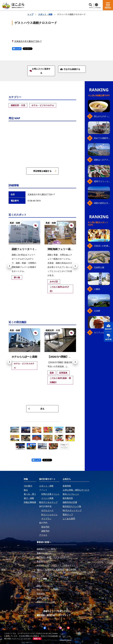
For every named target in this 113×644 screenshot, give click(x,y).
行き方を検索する (70, 69)
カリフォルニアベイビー (102, 333)
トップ (30, 14)
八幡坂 (97, 289)
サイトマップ (64, 615)
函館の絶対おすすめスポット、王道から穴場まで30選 (102, 203)
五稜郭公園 (99, 267)
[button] (10, 266)
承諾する (37, 639)
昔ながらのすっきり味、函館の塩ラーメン (102, 116)
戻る (36, 409)
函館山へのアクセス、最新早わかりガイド (102, 160)
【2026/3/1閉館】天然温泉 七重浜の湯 (70, 357)
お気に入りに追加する (40, 71)
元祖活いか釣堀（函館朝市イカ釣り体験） (102, 246)
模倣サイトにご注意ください (57, 611)
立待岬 (97, 311)
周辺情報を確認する (45, 171)
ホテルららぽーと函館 (24, 357)
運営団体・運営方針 (46, 615)
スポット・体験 (45, 14)
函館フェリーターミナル (26, 249)
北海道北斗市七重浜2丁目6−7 (28, 41)
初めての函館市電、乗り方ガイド (102, 138)
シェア (17, 49)
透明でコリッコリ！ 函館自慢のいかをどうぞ (102, 181)
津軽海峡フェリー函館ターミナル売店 (69, 249)
